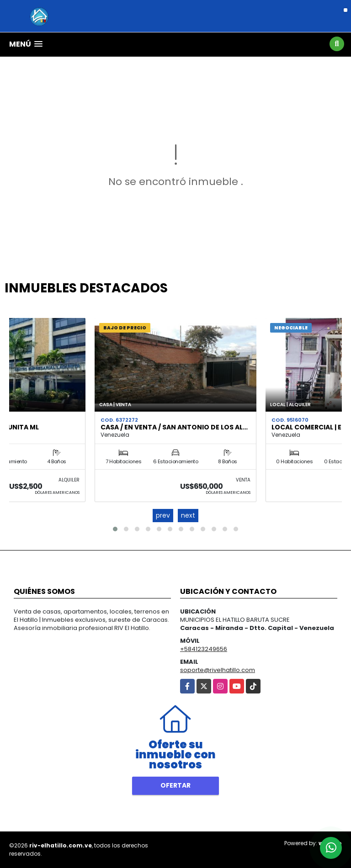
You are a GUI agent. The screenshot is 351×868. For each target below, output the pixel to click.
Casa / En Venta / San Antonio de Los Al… (174, 427)
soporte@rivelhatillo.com (218, 670)
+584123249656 (204, 649)
